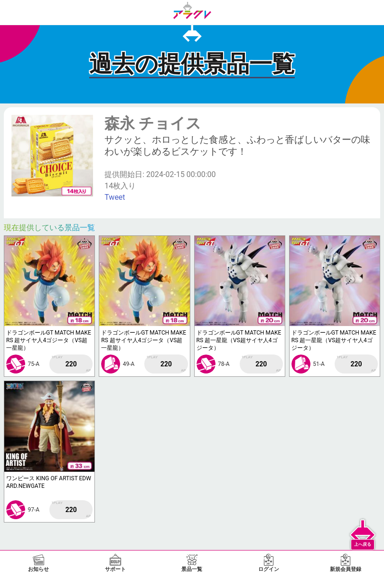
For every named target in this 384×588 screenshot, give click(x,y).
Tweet (115, 197)
